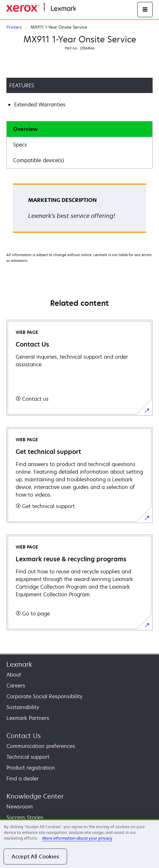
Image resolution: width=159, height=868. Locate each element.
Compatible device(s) (38, 160)
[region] (79, 843)
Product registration (31, 768)
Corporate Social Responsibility (44, 696)
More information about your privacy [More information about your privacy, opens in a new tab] (77, 838)
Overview (25, 129)
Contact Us (24, 736)
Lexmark (19, 664)
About (14, 675)
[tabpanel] (79, 210)
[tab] (79, 129)
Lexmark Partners (28, 718)
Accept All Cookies (35, 857)
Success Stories (25, 817)
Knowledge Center (35, 796)
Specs (20, 145)
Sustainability (23, 707)
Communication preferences (41, 746)
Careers (16, 685)
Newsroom (20, 807)
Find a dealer (23, 778)
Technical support (28, 757)
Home (82, 9)
